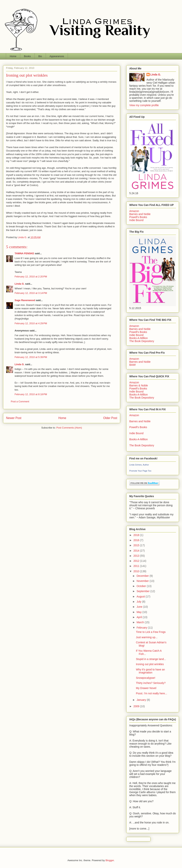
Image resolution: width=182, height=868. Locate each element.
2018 (137, 535)
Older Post (110, 418)
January (142, 700)
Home (13, 56)
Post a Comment (20, 401)
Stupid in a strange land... (151, 659)
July (139, 602)
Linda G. (20, 284)
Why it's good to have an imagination (150, 671)
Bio (40, 56)
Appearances (57, 56)
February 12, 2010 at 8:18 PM (31, 394)
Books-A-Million (138, 338)
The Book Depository (142, 341)
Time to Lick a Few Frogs (151, 632)
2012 (137, 561)
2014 (137, 551)
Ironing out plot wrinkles (150, 664)
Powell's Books (138, 217)
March (141, 622)
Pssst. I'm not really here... (152, 693)
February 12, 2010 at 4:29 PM (31, 323)
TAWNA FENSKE (24, 253)
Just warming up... (147, 637)
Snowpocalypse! (146, 678)
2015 (137, 545)
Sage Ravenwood (25, 300)
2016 (137, 540)
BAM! (133, 365)
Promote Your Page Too (140, 471)
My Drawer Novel (146, 688)
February (142, 628)
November (143, 581)
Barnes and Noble (140, 214)
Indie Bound (136, 220)
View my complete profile (144, 105)
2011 (137, 566)
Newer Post (14, 418)
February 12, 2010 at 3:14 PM (31, 293)
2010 (137, 571)
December (143, 576)
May (139, 612)
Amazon (134, 211)
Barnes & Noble (139, 385)
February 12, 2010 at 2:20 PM (31, 277)
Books (27, 56)
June (140, 607)
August (141, 596)
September (143, 591)
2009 (137, 706)
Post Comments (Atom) (69, 428)
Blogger (110, 860)
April (140, 617)
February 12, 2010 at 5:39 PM (31, 357)
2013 (137, 556)
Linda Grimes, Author (139, 465)
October (142, 586)
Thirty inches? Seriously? (151, 683)
